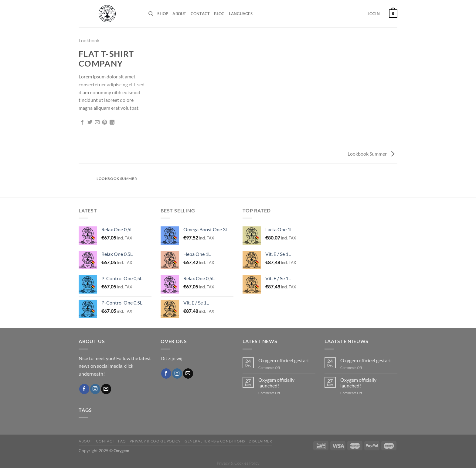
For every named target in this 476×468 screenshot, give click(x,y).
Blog (219, 14)
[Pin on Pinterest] (104, 122)
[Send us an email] (106, 389)
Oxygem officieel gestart (284, 360)
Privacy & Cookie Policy (155, 441)
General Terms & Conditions (215, 441)
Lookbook (89, 40)
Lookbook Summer (371, 154)
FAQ (122, 441)
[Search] (151, 14)
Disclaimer (260, 441)
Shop (163, 14)
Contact (200, 14)
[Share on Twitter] (90, 122)
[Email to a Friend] (97, 122)
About (179, 14)
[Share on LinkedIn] (112, 122)
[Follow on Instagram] (95, 389)
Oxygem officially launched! (276, 383)
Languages (241, 14)
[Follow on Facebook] (84, 389)
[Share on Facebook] (82, 122)
